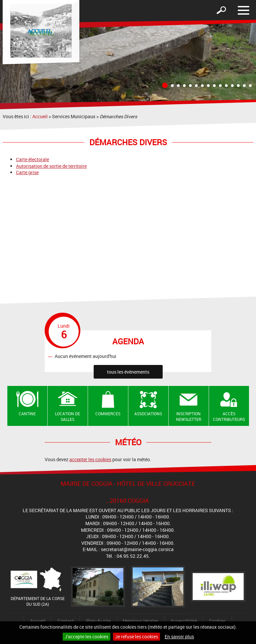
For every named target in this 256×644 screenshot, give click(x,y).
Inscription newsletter (189, 416)
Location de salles (67, 416)
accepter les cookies (90, 459)
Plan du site (98, 621)
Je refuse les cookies (136, 637)
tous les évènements (128, 372)
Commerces (108, 414)
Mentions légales (140, 621)
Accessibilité (184, 621)
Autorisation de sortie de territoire (51, 166)
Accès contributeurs (229, 416)
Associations (148, 414)
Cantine (27, 414)
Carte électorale (32, 159)
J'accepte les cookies (86, 637)
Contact (66, 621)
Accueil (40, 116)
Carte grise (27, 172)
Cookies (217, 621)
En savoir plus (179, 637)
